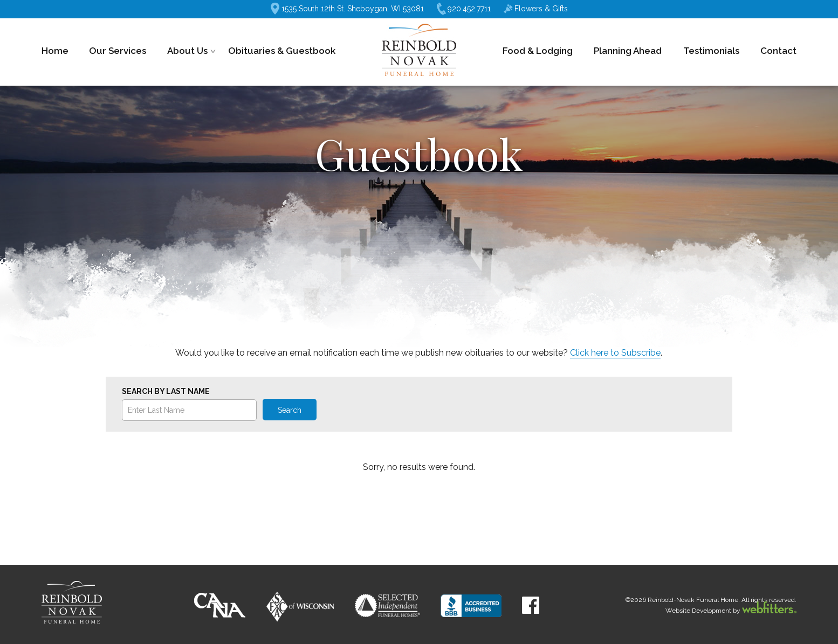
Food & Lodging (538, 51)
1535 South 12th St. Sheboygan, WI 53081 (347, 9)
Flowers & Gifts (536, 9)
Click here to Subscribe (615, 353)
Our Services (118, 51)
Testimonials (711, 51)
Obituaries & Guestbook (282, 51)
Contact (778, 51)
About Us (187, 51)
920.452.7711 (464, 9)
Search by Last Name (166, 391)
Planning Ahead (628, 51)
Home (55, 51)
